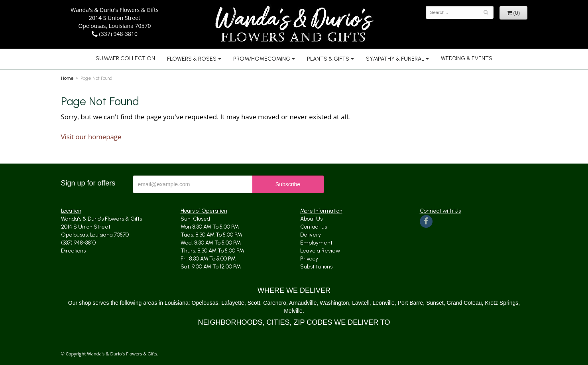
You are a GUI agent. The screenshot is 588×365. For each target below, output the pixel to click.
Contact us (314, 227)
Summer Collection (125, 58)
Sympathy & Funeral (395, 59)
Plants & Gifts (328, 59)
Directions (73, 251)
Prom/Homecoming (262, 59)
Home (67, 78)
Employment (316, 243)
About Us (311, 219)
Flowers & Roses (192, 59)
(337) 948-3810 (115, 34)
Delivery (311, 235)
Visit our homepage (91, 137)
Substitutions (316, 267)
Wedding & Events (467, 58)
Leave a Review (320, 251)
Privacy (309, 259)
